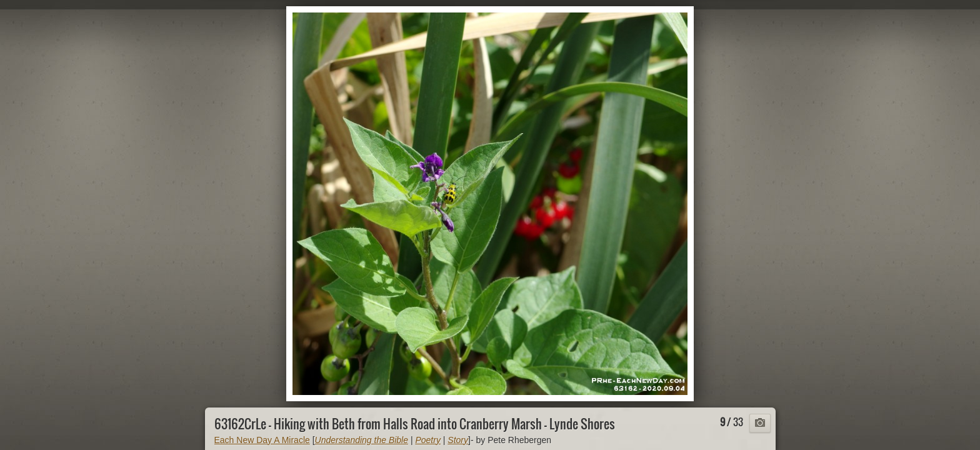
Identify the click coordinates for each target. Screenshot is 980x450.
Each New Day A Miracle (262, 440)
